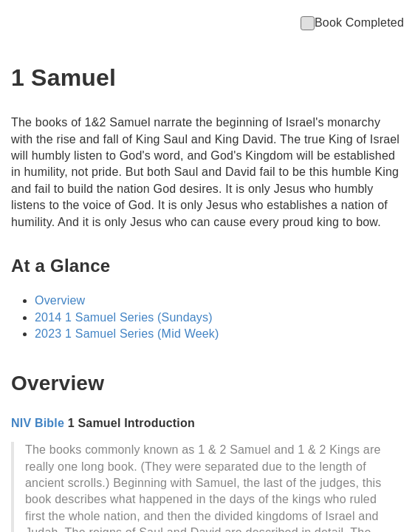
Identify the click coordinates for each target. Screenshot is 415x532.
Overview (60, 300)
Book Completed (352, 23)
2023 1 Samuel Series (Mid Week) (127, 334)
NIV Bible (38, 423)
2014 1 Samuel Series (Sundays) (124, 317)
